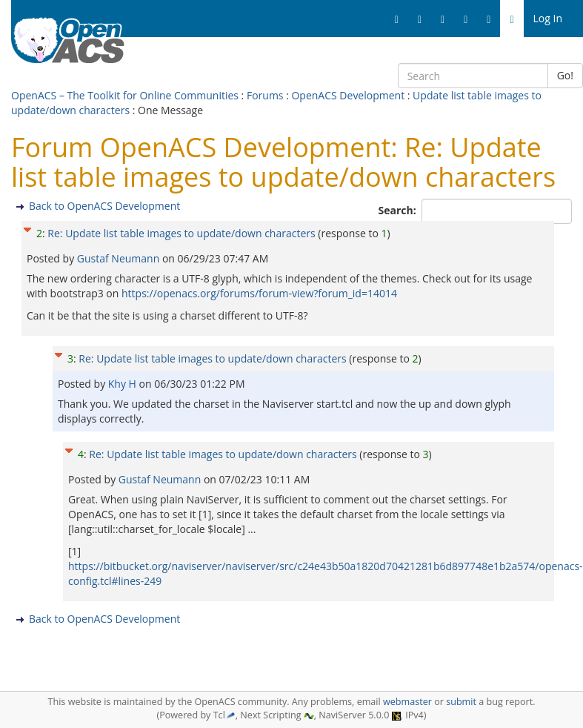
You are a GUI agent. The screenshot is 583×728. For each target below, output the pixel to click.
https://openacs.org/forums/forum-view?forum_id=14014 (259, 293)
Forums (265, 95)
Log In (548, 18)
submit (461, 702)
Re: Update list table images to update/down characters (181, 233)
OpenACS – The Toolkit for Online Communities (125, 95)
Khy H (124, 384)
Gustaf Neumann (120, 258)
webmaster (407, 702)
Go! (565, 75)
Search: (399, 210)
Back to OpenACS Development (104, 206)
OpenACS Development (348, 95)
